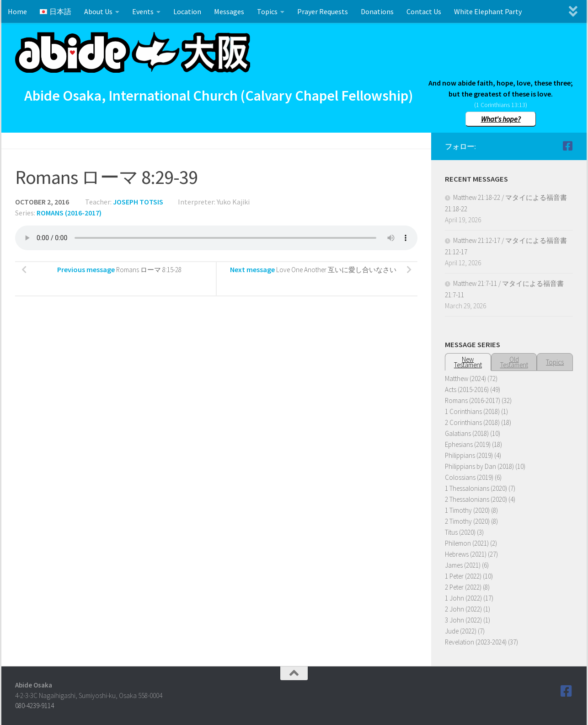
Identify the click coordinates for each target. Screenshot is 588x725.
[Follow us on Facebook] (567, 146)
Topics (267, 11)
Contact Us (424, 11)
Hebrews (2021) (466, 554)
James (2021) (463, 565)
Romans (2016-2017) (69, 213)
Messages (229, 11)
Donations (377, 11)
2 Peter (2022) (463, 587)
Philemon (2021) (467, 543)
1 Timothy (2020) (467, 510)
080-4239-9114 (35, 706)
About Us (98, 11)
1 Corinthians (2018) (472, 411)
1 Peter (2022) (463, 576)
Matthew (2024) (465, 379)
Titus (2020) (460, 532)
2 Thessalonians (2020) (476, 499)
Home (17, 11)
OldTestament (514, 362)
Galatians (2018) (467, 433)
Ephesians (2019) (468, 444)
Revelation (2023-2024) (476, 642)
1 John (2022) (463, 598)
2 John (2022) (463, 609)
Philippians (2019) (469, 455)
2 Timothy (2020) (467, 521)
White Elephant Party (488, 11)
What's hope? (501, 119)
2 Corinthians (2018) (472, 422)
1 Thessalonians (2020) (476, 488)
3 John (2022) (463, 620)
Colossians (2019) (469, 477)
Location (187, 11)
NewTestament (468, 362)
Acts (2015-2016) (467, 389)
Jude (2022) (461, 631)
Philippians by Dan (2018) (479, 466)
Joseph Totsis (138, 202)
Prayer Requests (323, 11)
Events (143, 11)
